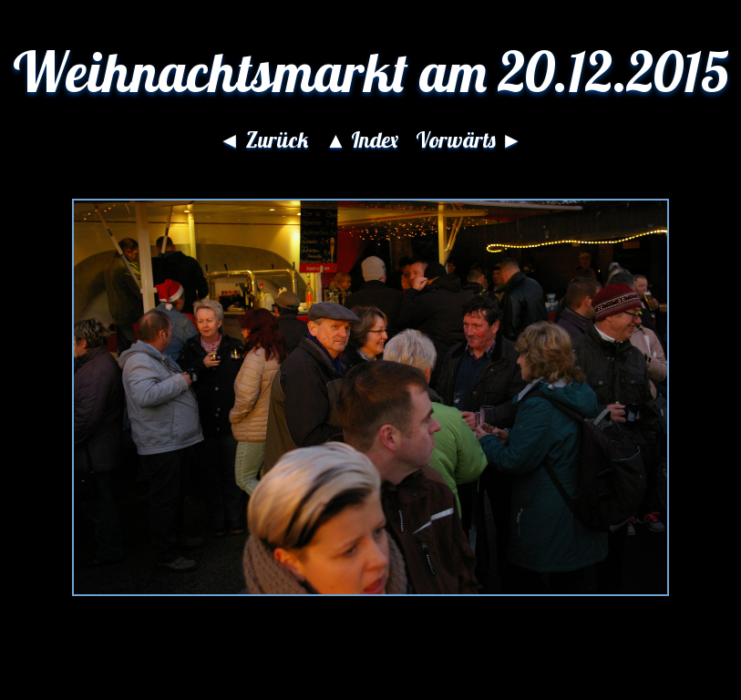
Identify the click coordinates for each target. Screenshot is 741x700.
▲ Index (362, 139)
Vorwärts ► (469, 139)
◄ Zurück (263, 139)
